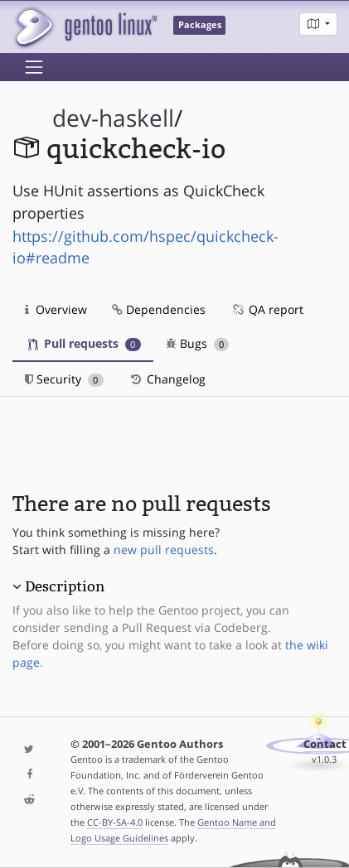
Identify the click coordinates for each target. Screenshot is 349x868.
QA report (267, 309)
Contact (325, 744)
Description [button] (65, 586)
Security (64, 379)
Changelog (167, 379)
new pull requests (164, 550)
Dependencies (159, 309)
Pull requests (85, 343)
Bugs (198, 343)
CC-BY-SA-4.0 (115, 822)
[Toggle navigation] (34, 67)
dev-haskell (113, 118)
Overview (56, 309)
